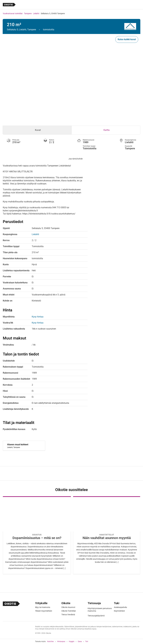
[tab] (37, 130)
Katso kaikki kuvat (127, 39)
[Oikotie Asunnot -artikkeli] (37, 535)
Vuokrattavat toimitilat (13, 13)
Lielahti (36, 13)
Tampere (28, 13)
